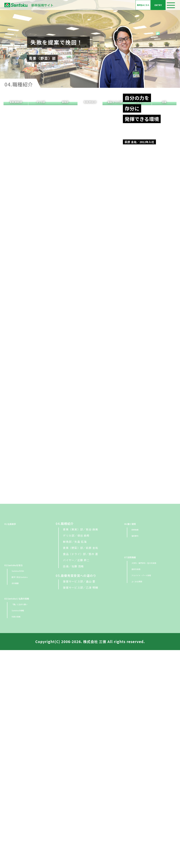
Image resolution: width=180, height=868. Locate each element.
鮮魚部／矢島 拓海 (75, 760)
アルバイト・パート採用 (147, 793)
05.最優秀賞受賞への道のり (76, 793)
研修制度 (137, 747)
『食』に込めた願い (25, 822)
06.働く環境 (133, 741)
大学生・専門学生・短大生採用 (152, 781)
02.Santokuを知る (19, 783)
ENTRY (148, 8)
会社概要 (17, 801)
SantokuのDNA (22, 789)
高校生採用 (139, 787)
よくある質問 (140, 799)
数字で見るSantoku (25, 795)
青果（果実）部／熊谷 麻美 (81, 747)
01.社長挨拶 (13, 741)
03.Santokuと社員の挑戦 (23, 816)
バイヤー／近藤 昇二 (76, 778)
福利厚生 (137, 753)
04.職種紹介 (65, 741)
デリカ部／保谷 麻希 (76, 753)
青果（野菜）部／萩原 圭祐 (81, 766)
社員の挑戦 (19, 834)
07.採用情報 (133, 775)
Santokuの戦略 (22, 828)
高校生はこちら (115, 8)
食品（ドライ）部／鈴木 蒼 (81, 772)
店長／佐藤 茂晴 (73, 784)
